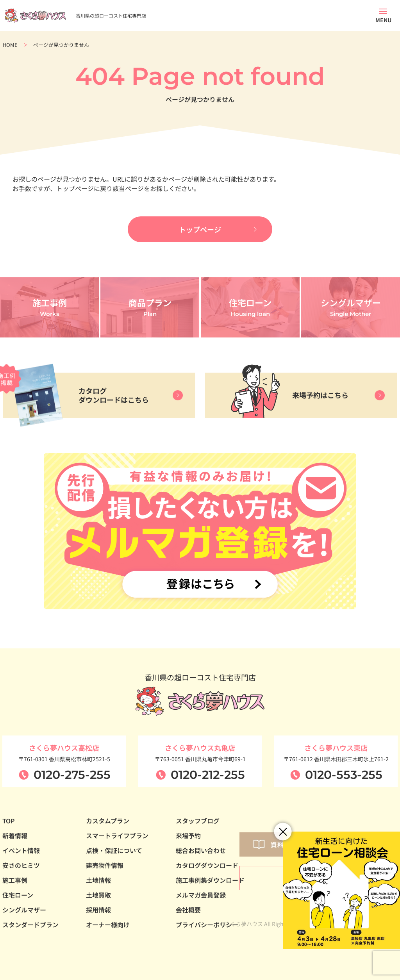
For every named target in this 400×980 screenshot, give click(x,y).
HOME (10, 45)
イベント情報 (21, 850)
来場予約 (188, 835)
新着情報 (15, 835)
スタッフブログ (198, 821)
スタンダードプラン (30, 925)
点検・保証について (114, 850)
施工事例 (15, 880)
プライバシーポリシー (207, 925)
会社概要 (188, 910)
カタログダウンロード (207, 865)
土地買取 (98, 895)
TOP (9, 821)
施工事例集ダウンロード (210, 880)
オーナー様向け (108, 925)
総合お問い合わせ (201, 850)
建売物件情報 (105, 865)
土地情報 (98, 880)
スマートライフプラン (117, 835)
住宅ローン (18, 895)
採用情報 (98, 910)
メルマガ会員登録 (201, 895)
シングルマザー (24, 910)
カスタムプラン (108, 821)
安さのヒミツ (21, 865)
